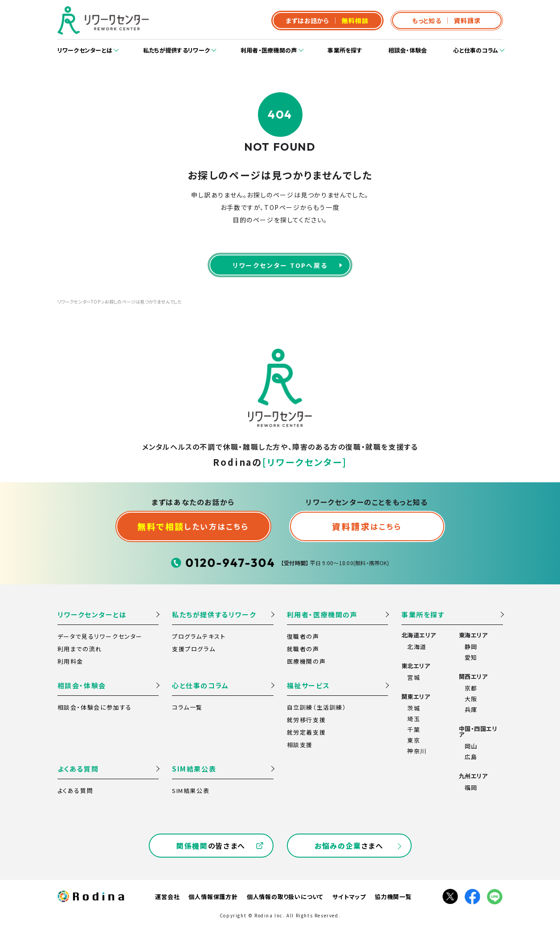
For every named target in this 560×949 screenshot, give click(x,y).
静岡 (471, 647)
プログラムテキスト (199, 636)
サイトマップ (349, 897)
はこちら (367, 526)
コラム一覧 (187, 707)
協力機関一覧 (393, 897)
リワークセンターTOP (79, 302)
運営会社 (167, 897)
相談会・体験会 (408, 50)
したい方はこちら (193, 526)
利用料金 (70, 661)
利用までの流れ (80, 649)
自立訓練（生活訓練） (317, 707)
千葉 (414, 729)
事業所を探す (345, 50)
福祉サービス (309, 685)
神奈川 (417, 751)
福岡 (471, 787)
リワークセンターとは (85, 50)
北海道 (417, 647)
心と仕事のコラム (476, 50)
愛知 (471, 657)
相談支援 (300, 745)
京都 (471, 688)
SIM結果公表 (194, 769)
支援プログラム (194, 649)
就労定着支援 (307, 732)
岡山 (471, 746)
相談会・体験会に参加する (95, 707)
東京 (414, 740)
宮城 (414, 677)
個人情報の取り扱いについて (285, 897)
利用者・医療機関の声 (269, 50)
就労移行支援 (307, 720)
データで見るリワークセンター (100, 636)
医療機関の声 (307, 661)
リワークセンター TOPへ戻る (280, 265)
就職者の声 (303, 649)
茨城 (414, 708)
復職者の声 (303, 636)
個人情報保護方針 (213, 897)
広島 (471, 757)
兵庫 (471, 709)
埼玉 (414, 719)
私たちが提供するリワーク (176, 50)
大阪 (471, 699)
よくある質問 (78, 769)
